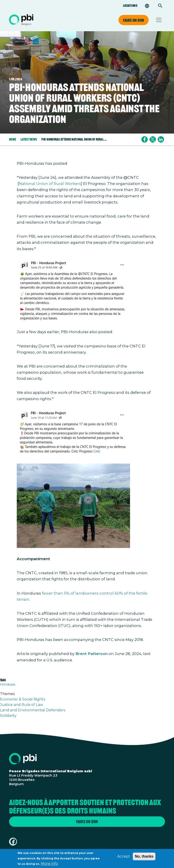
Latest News (29, 139)
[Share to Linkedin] (161, 139)
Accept (124, 858)
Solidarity (8, 716)
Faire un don (134, 20)
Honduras (8, 684)
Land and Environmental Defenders (33, 710)
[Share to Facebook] (145, 139)
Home (13, 139)
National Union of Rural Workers (50, 184)
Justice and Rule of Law (22, 705)
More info (49, 865)
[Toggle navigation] (159, 20)
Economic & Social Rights (23, 699)
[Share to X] (153, 139)
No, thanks (144, 858)
